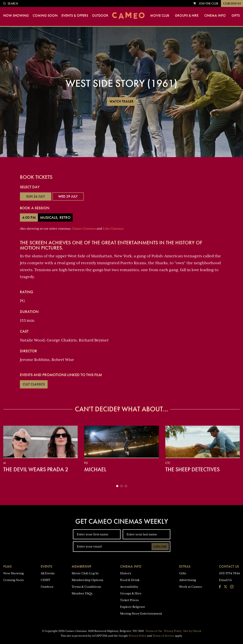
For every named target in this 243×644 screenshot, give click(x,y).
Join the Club (208, 3)
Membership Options (87, 580)
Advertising (188, 580)
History (126, 573)
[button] (117, 486)
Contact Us (229, 566)
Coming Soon (45, 16)
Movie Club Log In (85, 573)
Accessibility (129, 587)
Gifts (236, 16)
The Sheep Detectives (192, 469)
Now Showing (16, 16)
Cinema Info (215, 16)
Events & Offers (75, 16)
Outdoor (100, 16)
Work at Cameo (191, 587)
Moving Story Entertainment (141, 613)
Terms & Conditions (86, 587)
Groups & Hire (187, 16)
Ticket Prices (129, 600)
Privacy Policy (173, 631)
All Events (48, 573)
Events (46, 566)
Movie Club (160, 16)
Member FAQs (82, 593)
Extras (185, 566)
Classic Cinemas (84, 229)
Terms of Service (163, 636)
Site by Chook (192, 631)
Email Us (225, 580)
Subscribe (160, 547)
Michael (95, 469)
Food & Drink (130, 580)
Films (7, 566)
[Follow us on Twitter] (225, 587)
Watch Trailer (121, 101)
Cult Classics (34, 384)
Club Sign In (232, 3)
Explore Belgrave (133, 607)
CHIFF (45, 580)
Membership (81, 566)
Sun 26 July (36, 196)
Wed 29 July (68, 196)
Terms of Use (154, 631)
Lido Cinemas (113, 229)
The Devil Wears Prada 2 (36, 469)
